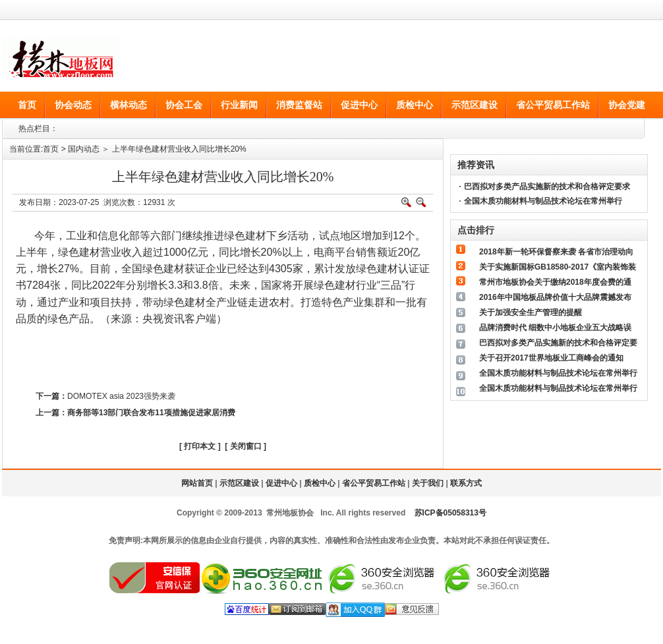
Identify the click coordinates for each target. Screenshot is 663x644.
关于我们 (428, 483)
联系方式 (466, 483)
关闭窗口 (246, 446)
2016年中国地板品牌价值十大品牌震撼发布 (555, 297)
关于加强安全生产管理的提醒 (531, 312)
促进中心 (281, 483)
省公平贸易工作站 (374, 483)
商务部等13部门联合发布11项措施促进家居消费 (151, 413)
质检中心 (320, 483)
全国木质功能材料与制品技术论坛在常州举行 (543, 201)
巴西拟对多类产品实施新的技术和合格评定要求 (547, 187)
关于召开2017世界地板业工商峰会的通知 (551, 358)
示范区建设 (239, 483)
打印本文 (200, 446)
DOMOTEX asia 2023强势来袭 (121, 396)
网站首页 (197, 483)
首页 (51, 149)
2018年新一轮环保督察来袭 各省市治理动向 (556, 252)
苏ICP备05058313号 (450, 513)
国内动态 (84, 149)
